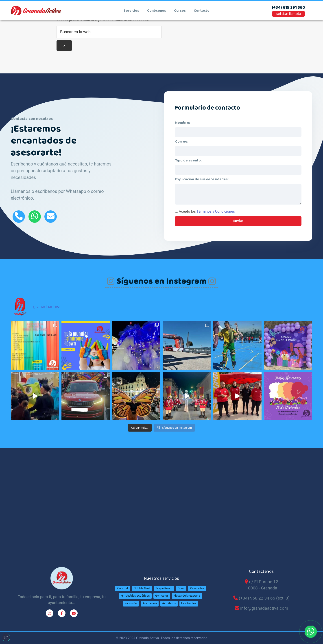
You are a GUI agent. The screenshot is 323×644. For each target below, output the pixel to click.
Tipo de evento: (188, 160)
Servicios (131, 11)
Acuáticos (169, 603)
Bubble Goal (142, 588)
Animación (150, 603)
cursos (180, 11)
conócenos (157, 11)
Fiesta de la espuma (187, 596)
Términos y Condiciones (216, 211)
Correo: (182, 142)
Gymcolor (162, 596)
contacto (202, 11)
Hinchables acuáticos (135, 596)
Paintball (123, 588)
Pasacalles (197, 588)
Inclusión (131, 603)
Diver (181, 588)
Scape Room (164, 588)
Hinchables (189, 603)
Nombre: (183, 123)
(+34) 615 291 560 (288, 8)
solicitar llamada (289, 14)
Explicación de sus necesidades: (202, 179)
